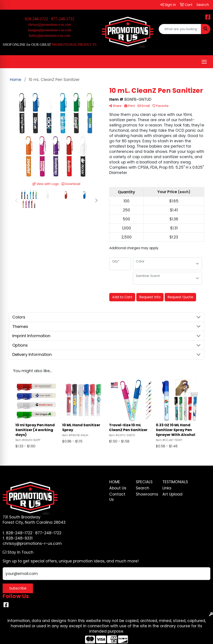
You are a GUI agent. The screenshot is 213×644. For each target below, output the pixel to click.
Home (115, 482)
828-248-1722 (19, 533)
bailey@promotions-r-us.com (49, 36)
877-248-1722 (63, 19)
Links (167, 488)
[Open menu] (204, 62)
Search (143, 488)
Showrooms (147, 494)
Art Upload (172, 494)
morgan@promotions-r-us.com (50, 30)
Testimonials (173, 482)
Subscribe (18, 588)
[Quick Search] (180, 29)
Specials (144, 482)
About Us (118, 488)
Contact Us (117, 497)
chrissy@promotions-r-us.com (49, 25)
